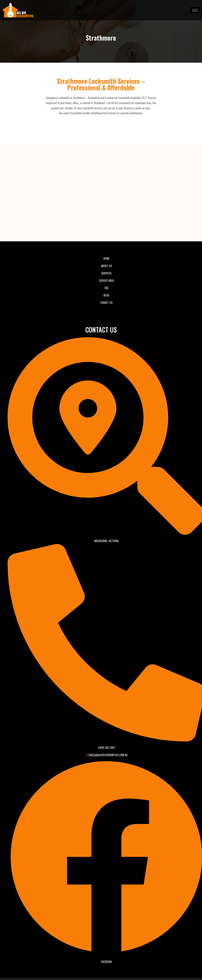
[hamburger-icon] (195, 10)
